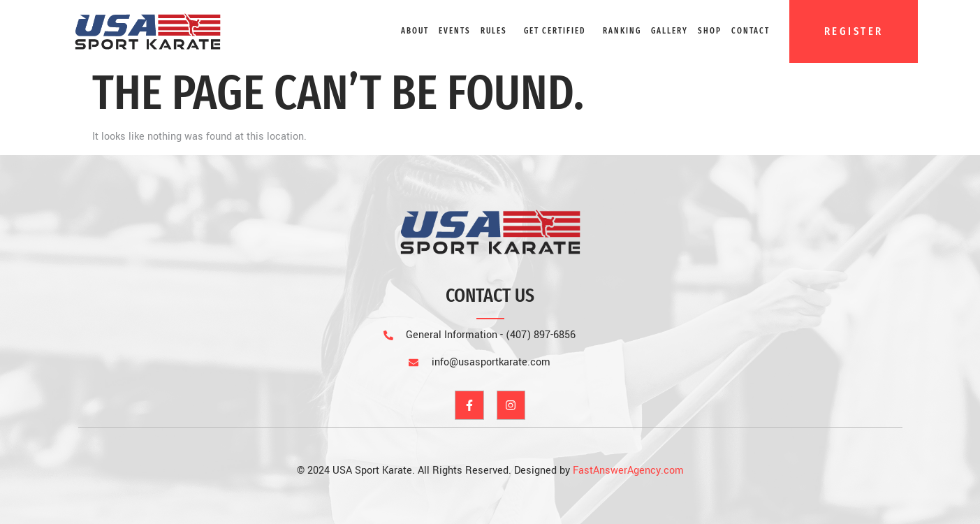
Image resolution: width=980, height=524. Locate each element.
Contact (751, 31)
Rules (494, 31)
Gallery (670, 31)
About (415, 31)
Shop (710, 31)
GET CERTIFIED (555, 31)
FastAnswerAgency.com (628, 471)
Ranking (622, 31)
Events (455, 31)
